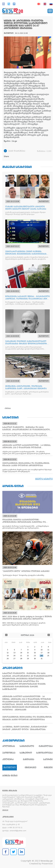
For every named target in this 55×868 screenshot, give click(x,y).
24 (42, 656)
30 (35, 659)
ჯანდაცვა (29, 759)
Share (6, 156)
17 (42, 653)
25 (48, 656)
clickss (8, 408)
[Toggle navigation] (50, 11)
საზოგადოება (44, 753)
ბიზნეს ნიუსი (10, 776)
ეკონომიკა (9, 753)
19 (8, 656)
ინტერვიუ (31, 767)
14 (21, 653)
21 (21, 656)
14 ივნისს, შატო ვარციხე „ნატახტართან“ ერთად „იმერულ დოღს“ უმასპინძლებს (25, 728)
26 (8, 659)
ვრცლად (5, 810)
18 (48, 653)
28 (21, 659)
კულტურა (8, 759)
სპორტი (48, 759)
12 (8, 653)
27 (14, 659)
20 (14, 656)
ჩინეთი (48, 767)
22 (28, 656)
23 (35, 656)
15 (28, 653)
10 (42, 650)
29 (28, 659)
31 (42, 659)
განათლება (46, 746)
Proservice (47, 864)
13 (14, 653)
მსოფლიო (10, 767)
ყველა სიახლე (44, 479)
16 (35, 653)
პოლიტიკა (9, 746)
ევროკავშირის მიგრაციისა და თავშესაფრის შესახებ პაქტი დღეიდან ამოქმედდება (27, 718)
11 (48, 650)
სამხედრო (26, 753)
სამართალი (27, 746)
